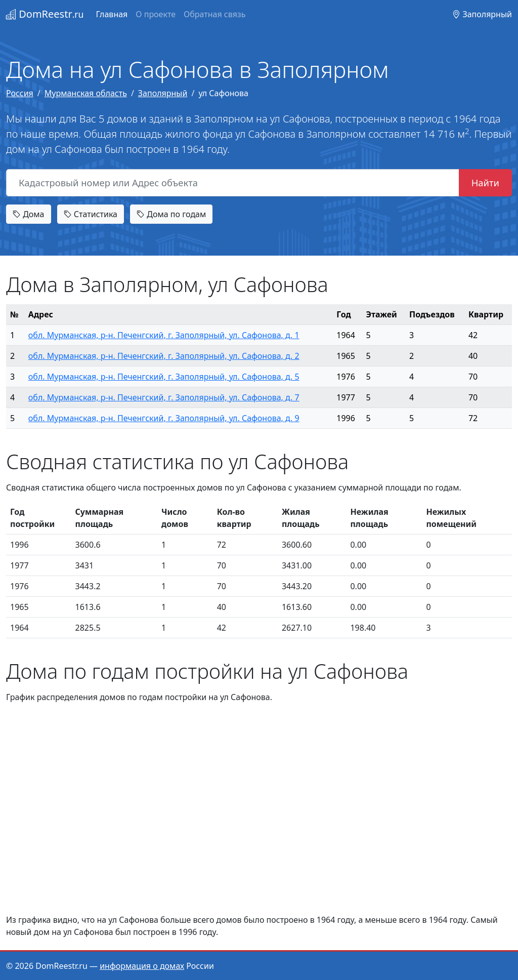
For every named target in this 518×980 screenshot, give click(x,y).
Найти (485, 182)
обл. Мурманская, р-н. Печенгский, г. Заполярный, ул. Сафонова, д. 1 (164, 335)
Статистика (91, 214)
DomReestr (45, 14)
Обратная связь (214, 14)
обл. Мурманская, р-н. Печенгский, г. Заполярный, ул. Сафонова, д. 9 (164, 418)
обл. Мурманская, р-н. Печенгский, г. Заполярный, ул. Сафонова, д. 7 (164, 397)
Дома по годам (171, 214)
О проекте (156, 14)
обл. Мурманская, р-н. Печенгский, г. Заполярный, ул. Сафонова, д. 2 (164, 356)
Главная (112, 14)
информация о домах (142, 966)
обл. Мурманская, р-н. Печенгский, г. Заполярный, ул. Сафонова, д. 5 (164, 377)
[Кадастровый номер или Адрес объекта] (233, 183)
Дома (29, 214)
